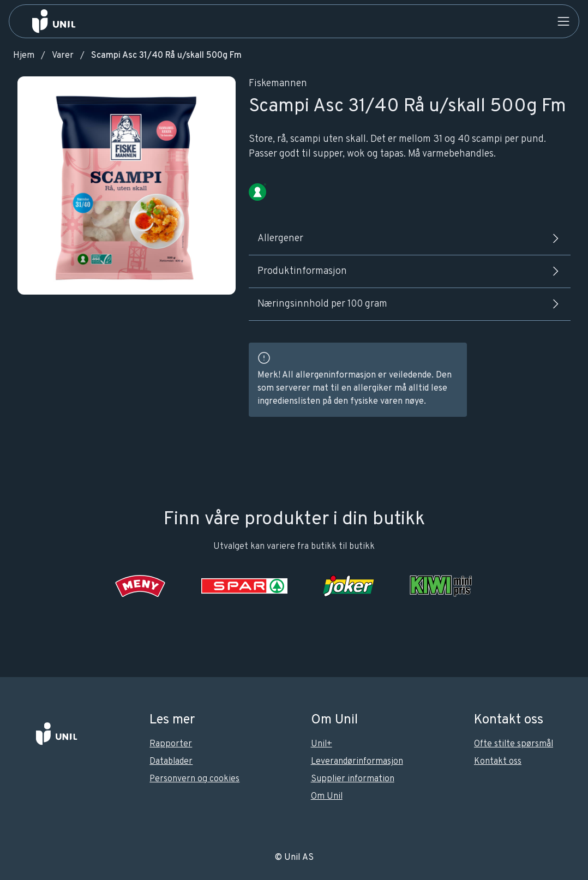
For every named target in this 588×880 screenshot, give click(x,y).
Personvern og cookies (194, 779)
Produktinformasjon (410, 271)
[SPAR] (244, 586)
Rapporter (171, 744)
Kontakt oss (498, 762)
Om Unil (327, 797)
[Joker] (348, 586)
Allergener (410, 238)
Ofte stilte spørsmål (514, 744)
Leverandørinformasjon (357, 762)
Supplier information (353, 779)
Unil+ (322, 744)
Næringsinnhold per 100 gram (410, 304)
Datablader (171, 762)
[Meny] (140, 586)
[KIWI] (441, 586)
